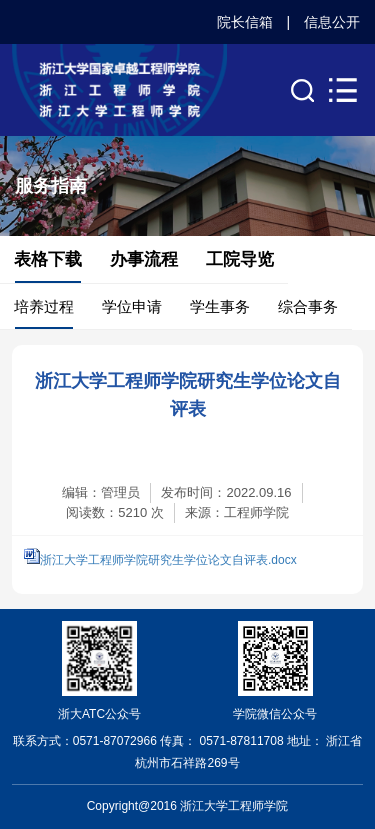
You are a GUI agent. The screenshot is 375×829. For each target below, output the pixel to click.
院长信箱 (245, 22)
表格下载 (48, 259)
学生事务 (220, 306)
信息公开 (332, 22)
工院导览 (240, 259)
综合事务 (308, 306)
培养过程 (44, 306)
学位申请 (132, 306)
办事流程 (144, 259)
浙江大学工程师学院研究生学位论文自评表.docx (168, 560)
